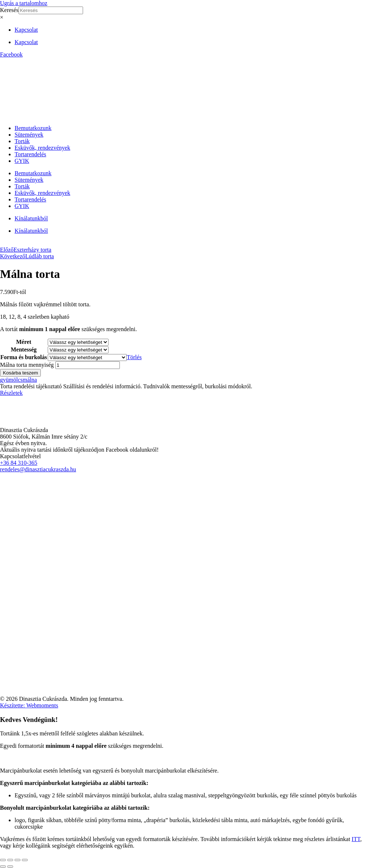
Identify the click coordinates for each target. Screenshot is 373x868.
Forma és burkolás (24, 357)
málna (30, 380)
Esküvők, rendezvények (42, 148)
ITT (356, 839)
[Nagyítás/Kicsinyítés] (3, 860)
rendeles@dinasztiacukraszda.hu (38, 469)
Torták (22, 141)
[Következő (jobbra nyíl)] (10, 867)
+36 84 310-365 (19, 463)
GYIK (22, 161)
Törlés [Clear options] (134, 357)
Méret (23, 342)
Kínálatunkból (31, 218)
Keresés (9, 10)
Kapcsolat (26, 30)
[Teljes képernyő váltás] (10, 860)
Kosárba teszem (20, 373)
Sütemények (29, 135)
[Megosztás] (17, 860)
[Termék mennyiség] (88, 365)
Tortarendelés (30, 154)
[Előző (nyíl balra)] (3, 867)
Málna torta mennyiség (27, 365)
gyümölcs (11, 380)
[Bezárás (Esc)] (25, 860)
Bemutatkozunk (33, 128)
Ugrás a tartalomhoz (24, 3)
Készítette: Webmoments (29, 705)
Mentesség (23, 349)
